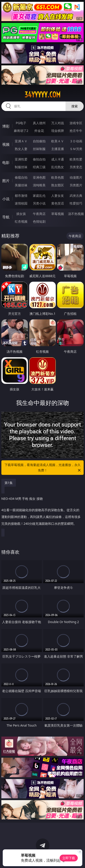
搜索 (75, 106)
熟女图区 (58, 185)
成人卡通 (58, 159)
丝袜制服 (39, 149)
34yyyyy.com (42, 95)
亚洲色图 (39, 177)
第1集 (9, 483)
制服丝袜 (21, 167)
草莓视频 (58, 214)
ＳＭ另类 (76, 149)
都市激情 (21, 196)
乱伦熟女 (58, 167)
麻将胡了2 (21, 131)
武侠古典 (76, 196)
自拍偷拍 (39, 141)
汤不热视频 (76, 214)
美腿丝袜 (21, 185)
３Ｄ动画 (76, 141)
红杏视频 (21, 221)
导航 (6, 217)
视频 (6, 144)
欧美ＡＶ (58, 141)
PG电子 (21, 123)
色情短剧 (39, 221)
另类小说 (39, 203)
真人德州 (39, 123)
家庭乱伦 (39, 196)
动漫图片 (76, 177)
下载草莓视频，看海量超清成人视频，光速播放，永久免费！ (43, 468)
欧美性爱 (76, 159)
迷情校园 (21, 203)
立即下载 (69, 858)
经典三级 (39, 167)
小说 (6, 199)
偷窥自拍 (21, 177)
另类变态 (76, 167)
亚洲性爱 (21, 159)
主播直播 (58, 149)
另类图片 (76, 185)
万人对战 (58, 123)
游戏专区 (76, 123)
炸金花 (39, 131)
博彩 (6, 126)
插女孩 (21, 214)
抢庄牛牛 (76, 131)
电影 (6, 163)
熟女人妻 (21, 149)
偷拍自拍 (39, 159)
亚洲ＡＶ (21, 141)
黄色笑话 (58, 203)
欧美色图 (58, 177)
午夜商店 (39, 214)
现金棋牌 (58, 131)
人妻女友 (58, 196)
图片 (6, 181)
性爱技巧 (76, 203)
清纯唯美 (39, 185)
